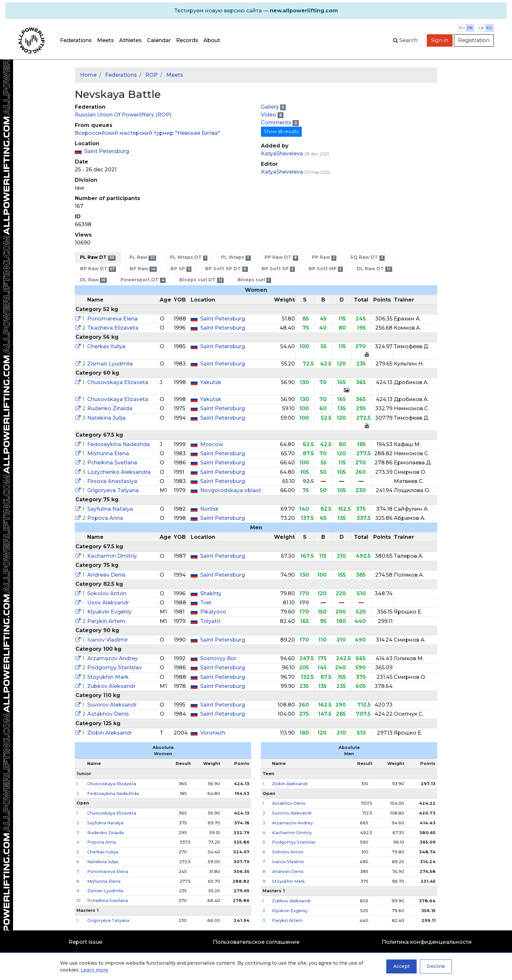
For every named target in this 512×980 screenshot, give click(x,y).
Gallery (271, 107)
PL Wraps (236, 257)
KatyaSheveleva (282, 154)
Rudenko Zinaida (110, 408)
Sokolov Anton (107, 593)
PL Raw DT (98, 257)
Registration (474, 40)
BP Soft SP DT (226, 269)
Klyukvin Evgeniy (109, 612)
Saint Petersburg (107, 151)
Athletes (130, 40)
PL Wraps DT (189, 257)
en (470, 28)
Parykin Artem (106, 621)
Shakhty (211, 593)
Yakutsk (211, 382)
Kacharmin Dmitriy (112, 556)
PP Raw (324, 257)
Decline (436, 966)
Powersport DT (143, 280)
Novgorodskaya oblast (231, 490)
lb (481, 28)
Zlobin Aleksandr (110, 733)
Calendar (159, 40)
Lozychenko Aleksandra (119, 472)
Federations (76, 40)
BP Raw (143, 269)
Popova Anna (105, 518)
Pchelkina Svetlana (112, 463)
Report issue (85, 942)
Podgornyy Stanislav (114, 668)
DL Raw (93, 280)
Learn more (94, 970)
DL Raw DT (374, 269)
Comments (277, 123)
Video (269, 115)
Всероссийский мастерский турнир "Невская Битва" (147, 133)
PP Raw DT (281, 257)
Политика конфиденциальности (427, 942)
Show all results (281, 132)
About (212, 40)
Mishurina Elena (108, 453)
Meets (105, 40)
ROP (152, 75)
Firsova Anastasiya (112, 481)
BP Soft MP (326, 269)
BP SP (181, 269)
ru (462, 28)
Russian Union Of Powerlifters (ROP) (123, 115)
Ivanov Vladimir (108, 640)
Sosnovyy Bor (218, 658)
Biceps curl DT (201, 280)
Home (88, 75)
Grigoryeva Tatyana (113, 490)
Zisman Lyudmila (110, 364)
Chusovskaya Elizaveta (118, 382)
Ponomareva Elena (112, 319)
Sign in (440, 40)
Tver (206, 603)
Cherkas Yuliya (106, 346)
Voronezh (213, 733)
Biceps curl (254, 280)
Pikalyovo (213, 612)
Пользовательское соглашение (256, 942)
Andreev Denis (106, 575)
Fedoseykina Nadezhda (119, 444)
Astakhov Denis (108, 714)
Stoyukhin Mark (108, 677)
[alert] (256, 11)
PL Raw (143, 257)
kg (489, 28)
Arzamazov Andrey (112, 658)
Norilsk (209, 509)
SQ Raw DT (367, 257)
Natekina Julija (106, 418)
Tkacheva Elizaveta (113, 328)
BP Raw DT (98, 269)
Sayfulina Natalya (110, 509)
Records (187, 40)
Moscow (212, 444)
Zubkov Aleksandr (111, 686)
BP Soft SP (278, 269)
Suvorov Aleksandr (112, 705)
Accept (401, 966)
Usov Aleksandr (108, 603)
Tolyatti (210, 621)
